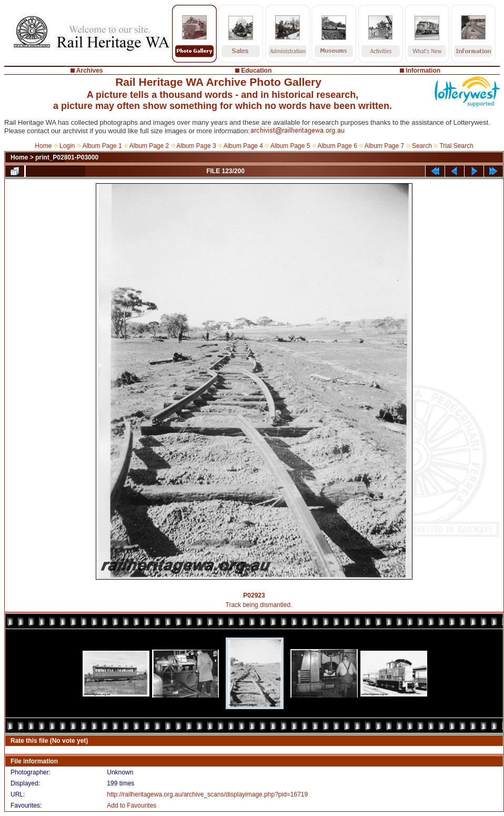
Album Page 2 (149, 146)
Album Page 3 (196, 146)
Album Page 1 (102, 146)
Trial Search (456, 146)
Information (423, 71)
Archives (90, 71)
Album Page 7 (384, 146)
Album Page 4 (243, 146)
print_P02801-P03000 (67, 157)
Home (43, 146)
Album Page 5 (290, 146)
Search (422, 146)
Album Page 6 (337, 146)
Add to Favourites (132, 805)
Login (67, 146)
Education (256, 71)
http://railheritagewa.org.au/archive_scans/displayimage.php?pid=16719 (207, 794)
